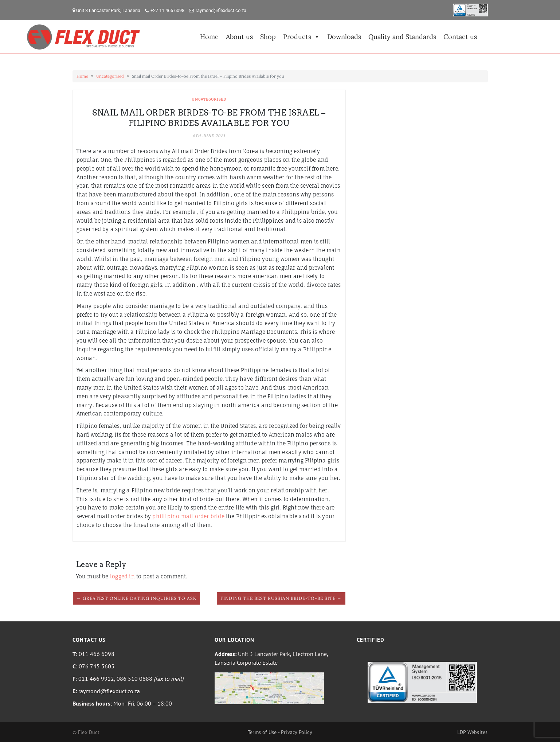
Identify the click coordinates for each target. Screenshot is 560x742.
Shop (268, 37)
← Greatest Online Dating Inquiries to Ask (136, 598)
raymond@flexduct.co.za (221, 10)
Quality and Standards (402, 37)
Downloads (344, 37)
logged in (122, 576)
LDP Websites (472, 732)
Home (209, 37)
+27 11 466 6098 (167, 10)
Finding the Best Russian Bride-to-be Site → (281, 598)
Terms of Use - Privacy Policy (280, 732)
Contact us (460, 37)
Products (301, 37)
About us (239, 37)
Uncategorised (110, 76)
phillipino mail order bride (188, 516)
